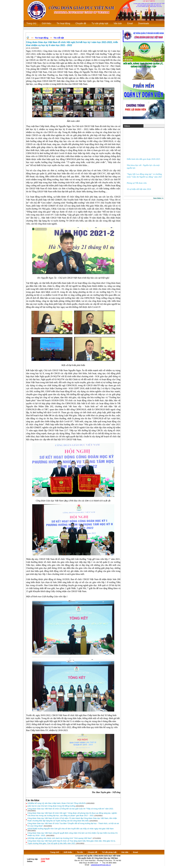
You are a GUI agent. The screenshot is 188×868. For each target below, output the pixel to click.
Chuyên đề (93, 852)
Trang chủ (55, 852)
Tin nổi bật (59, 38)
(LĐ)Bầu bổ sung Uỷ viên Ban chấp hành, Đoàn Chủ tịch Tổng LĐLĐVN (57, 803)
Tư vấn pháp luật (109, 852)
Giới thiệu (68, 852)
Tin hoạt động (42, 38)
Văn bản (125, 852)
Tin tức (80, 852)
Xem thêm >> (158, 198)
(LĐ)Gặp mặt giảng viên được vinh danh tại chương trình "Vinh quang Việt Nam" (60, 838)
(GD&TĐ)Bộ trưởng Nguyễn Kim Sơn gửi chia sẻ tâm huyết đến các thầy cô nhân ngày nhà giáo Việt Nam (70, 829)
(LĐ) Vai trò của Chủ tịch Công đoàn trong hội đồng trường (51, 806)
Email (136, 852)
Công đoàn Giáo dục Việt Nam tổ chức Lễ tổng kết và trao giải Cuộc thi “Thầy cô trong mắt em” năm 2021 (70, 809)
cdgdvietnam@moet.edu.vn (101, 865)
